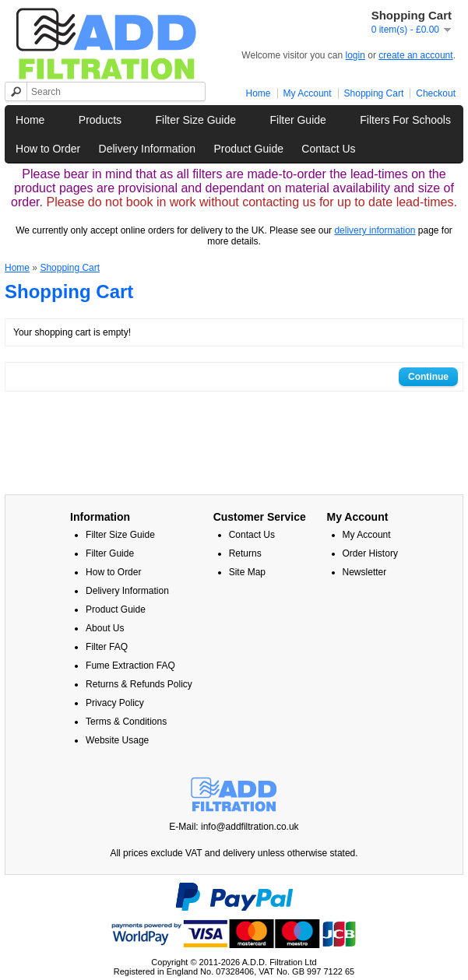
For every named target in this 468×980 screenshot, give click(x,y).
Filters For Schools (405, 120)
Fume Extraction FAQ (130, 666)
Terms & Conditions (126, 722)
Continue (428, 377)
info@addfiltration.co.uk (250, 827)
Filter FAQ (107, 647)
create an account (415, 55)
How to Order (48, 149)
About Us (105, 628)
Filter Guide (297, 120)
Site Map (247, 572)
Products (100, 120)
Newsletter (365, 572)
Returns (245, 553)
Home (259, 93)
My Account (308, 93)
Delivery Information (148, 149)
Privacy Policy (115, 703)
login (355, 55)
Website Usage (117, 740)
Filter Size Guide (196, 120)
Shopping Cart (374, 93)
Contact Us (328, 149)
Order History (370, 553)
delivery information (375, 230)
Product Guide (248, 149)
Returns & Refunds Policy (139, 684)
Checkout (436, 93)
